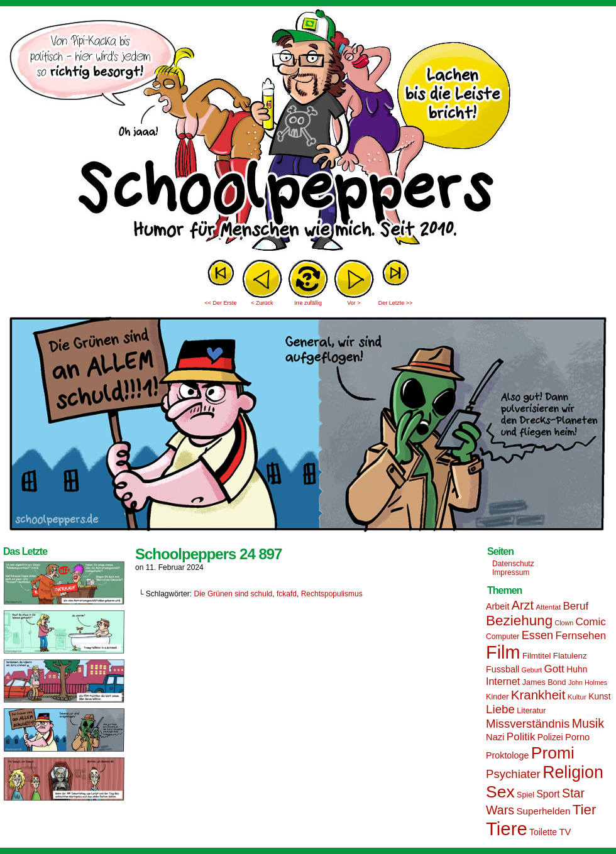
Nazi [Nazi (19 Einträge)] (495, 737)
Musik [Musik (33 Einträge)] (588, 723)
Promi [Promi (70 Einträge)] (553, 753)
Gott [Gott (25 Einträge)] (554, 669)
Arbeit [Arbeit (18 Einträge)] (498, 606)
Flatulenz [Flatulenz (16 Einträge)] (570, 656)
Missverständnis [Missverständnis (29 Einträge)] (528, 724)
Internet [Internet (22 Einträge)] (503, 681)
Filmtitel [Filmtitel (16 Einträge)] (537, 656)
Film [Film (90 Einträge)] (503, 652)
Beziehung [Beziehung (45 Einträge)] (519, 621)
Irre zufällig (308, 303)
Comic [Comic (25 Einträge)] (590, 622)
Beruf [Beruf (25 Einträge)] (575, 606)
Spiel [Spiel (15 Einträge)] (525, 795)
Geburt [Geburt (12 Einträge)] (532, 670)
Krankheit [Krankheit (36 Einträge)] (538, 695)
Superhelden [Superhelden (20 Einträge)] (543, 811)
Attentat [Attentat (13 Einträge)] (548, 607)
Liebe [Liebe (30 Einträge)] (500, 709)
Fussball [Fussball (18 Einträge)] (503, 669)
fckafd (287, 594)
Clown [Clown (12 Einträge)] (564, 623)
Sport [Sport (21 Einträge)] (548, 794)
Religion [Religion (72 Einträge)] (573, 772)
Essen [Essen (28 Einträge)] (537, 635)
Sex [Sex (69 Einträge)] (500, 792)
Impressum (511, 572)
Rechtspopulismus (332, 594)
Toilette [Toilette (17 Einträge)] (543, 832)
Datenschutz (513, 564)
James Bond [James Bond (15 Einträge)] (544, 682)
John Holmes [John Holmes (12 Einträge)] (588, 682)
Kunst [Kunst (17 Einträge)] (599, 696)
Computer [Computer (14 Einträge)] (503, 637)
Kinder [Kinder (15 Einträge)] (497, 697)
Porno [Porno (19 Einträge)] (577, 737)
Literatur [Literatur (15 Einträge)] (531, 711)
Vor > (354, 303)
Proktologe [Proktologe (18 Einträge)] (507, 755)
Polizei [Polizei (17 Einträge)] (550, 737)
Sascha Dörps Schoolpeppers (308, 132)
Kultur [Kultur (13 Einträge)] (577, 697)
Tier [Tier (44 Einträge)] (585, 810)
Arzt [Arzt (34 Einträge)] (523, 605)
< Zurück (262, 303)
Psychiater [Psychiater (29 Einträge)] (513, 774)
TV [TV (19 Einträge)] (565, 832)
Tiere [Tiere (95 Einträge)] (507, 829)
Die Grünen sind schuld (234, 594)
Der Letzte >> (396, 303)
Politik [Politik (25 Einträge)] (521, 737)
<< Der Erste (220, 303)
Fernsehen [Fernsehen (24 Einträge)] (581, 636)
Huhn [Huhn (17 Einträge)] (577, 669)
